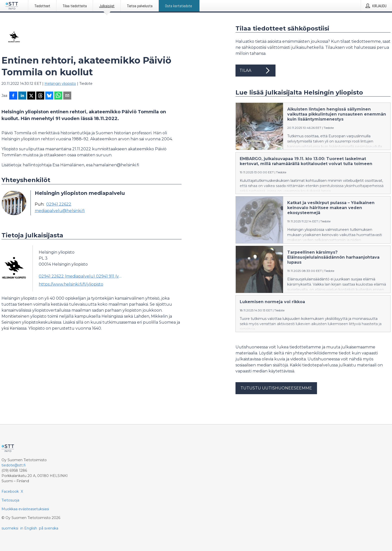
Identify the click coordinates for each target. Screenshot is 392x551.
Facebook (10, 491)
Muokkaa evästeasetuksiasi (25, 509)
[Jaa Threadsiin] (40, 96)
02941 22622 (59, 204)
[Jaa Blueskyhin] (49, 96)
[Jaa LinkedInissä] (22, 96)
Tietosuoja (10, 500)
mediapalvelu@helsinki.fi (60, 211)
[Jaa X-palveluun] (31, 96)
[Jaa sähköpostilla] (67, 96)
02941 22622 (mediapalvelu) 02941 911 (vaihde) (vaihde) (81, 276)
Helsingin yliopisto (60, 84)
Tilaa (255, 71)
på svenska (49, 528)
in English (29, 528)
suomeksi (10, 528)
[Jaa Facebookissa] (13, 96)
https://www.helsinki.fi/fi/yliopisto (71, 284)
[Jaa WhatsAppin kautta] (58, 96)
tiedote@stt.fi (14, 465)
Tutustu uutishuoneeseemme (276, 388)
